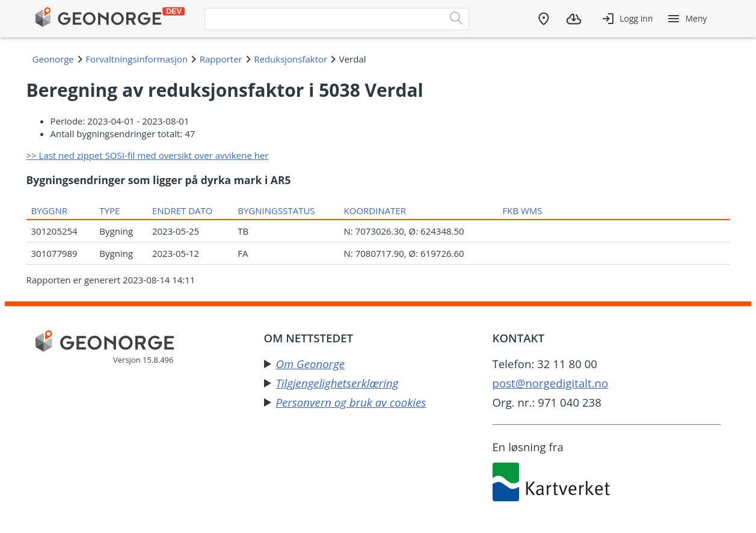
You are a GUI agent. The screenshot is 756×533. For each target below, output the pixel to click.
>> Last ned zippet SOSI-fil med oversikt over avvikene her (148, 155)
